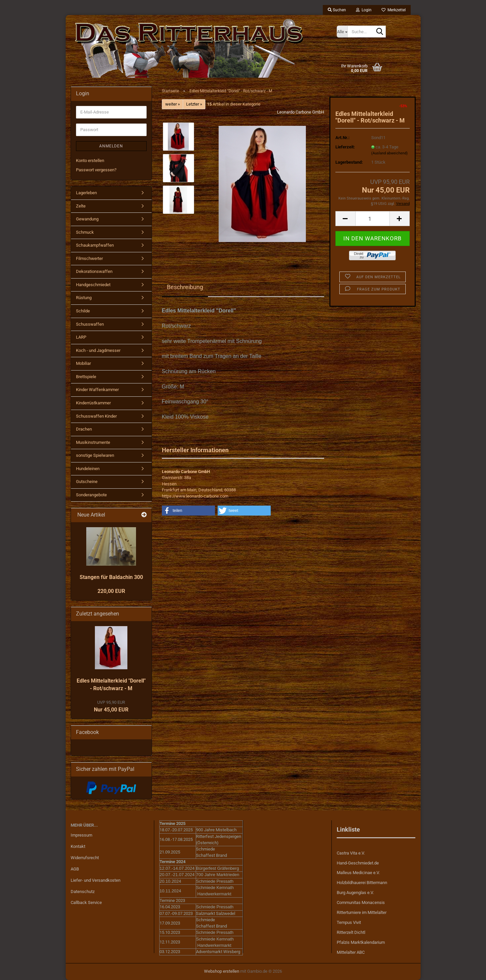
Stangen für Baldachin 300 (111, 577)
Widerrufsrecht (85, 858)
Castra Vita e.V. (351, 853)
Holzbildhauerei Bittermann (362, 883)
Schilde (83, 311)
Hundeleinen (88, 469)
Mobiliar (83, 363)
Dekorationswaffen (94, 271)
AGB (75, 869)
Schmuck (85, 232)
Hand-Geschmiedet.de (358, 863)
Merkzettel (394, 10)
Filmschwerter (89, 258)
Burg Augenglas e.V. (355, 893)
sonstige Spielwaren (95, 455)
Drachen (84, 429)
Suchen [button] (337, 10)
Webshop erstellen (222, 971)
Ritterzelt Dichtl (351, 932)
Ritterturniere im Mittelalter (362, 912)
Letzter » (194, 104)
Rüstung (84, 298)
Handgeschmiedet (93, 285)
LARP (81, 337)
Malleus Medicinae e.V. (358, 873)
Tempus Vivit (349, 922)
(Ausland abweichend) (389, 153)
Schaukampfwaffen (95, 245)
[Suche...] (342, 32)
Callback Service (86, 902)
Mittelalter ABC (351, 952)
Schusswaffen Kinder (96, 416)
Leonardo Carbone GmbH (301, 112)
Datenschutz (83, 892)
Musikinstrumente (93, 442)
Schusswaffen (90, 324)
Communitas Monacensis (361, 902)
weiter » (173, 104)
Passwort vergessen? (96, 170)
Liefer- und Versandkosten (96, 880)
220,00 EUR (111, 591)
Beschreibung (185, 287)
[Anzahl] (373, 219)
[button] (345, 219)
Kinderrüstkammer (93, 403)
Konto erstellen (90, 161)
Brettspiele (86, 377)
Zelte (81, 206)
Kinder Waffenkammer (97, 390)
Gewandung (87, 219)
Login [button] (364, 10)
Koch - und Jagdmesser (98, 350)
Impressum (81, 835)
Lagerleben (86, 193)
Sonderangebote (91, 495)
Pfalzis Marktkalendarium (361, 942)
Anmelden (111, 146)
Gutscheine (87, 482)
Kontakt (78, 846)
